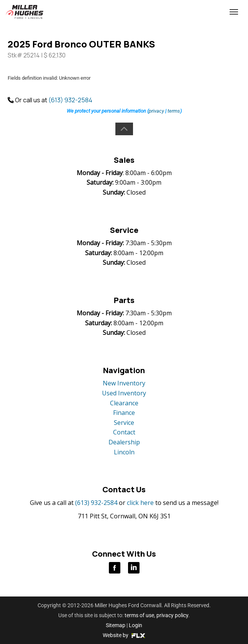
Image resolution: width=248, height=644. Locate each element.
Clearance (124, 403)
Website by (124, 635)
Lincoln (124, 452)
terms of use (139, 615)
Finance (124, 413)
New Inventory (124, 383)
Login (135, 625)
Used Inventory (124, 393)
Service (124, 423)
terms (174, 111)
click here (140, 503)
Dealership (124, 442)
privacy (156, 111)
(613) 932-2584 (181, 12)
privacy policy (172, 615)
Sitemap (116, 625)
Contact (124, 432)
